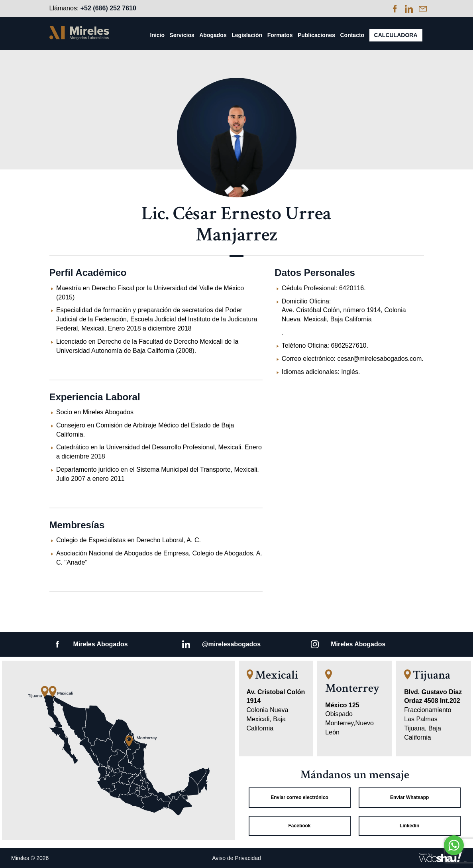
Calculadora (396, 35)
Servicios (182, 35)
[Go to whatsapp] (454, 845)
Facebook (300, 826)
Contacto (352, 35)
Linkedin (409, 826)
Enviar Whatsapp (409, 797)
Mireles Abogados (101, 644)
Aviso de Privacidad (236, 858)
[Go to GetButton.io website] (454, 860)
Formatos (280, 35)
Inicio (158, 35)
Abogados (213, 35)
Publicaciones (316, 35)
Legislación (247, 35)
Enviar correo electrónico (299, 797)
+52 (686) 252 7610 (108, 8)
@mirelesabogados (231, 644)
